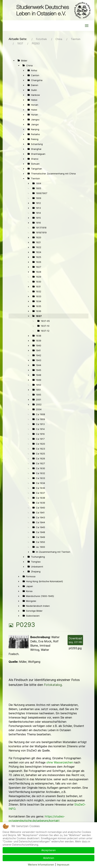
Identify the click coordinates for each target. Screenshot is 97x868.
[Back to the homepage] (53, 10)
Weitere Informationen (41, 865)
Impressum (63, 865)
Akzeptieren (48, 850)
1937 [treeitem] (39, 316)
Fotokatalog (53, 685)
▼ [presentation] (14, 61)
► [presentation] (24, 70)
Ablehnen (49, 858)
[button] (87, 26)
